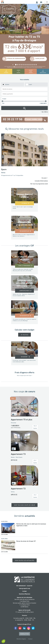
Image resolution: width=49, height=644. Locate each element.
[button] (13, 65)
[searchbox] (25, 89)
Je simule (24, 203)
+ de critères (44, 112)
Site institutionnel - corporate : (24, 586)
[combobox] (24, 89)
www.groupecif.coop (25, 588)
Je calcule (24, 335)
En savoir (45, 178)
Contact (30, 639)
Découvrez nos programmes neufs (24, 129)
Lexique (24, 591)
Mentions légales (21, 639)
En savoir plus (24, 231)
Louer (30, 84)
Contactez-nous (25, 291)
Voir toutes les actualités (25, 560)
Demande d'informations (41, 181)
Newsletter (25, 634)
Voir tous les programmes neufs (39, 184)
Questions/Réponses (25, 594)
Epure (4, 169)
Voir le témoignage (24, 266)
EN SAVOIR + (25, 357)
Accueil (3, 5)
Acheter (7, 84)
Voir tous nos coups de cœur (24, 505)
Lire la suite (4, 534)
